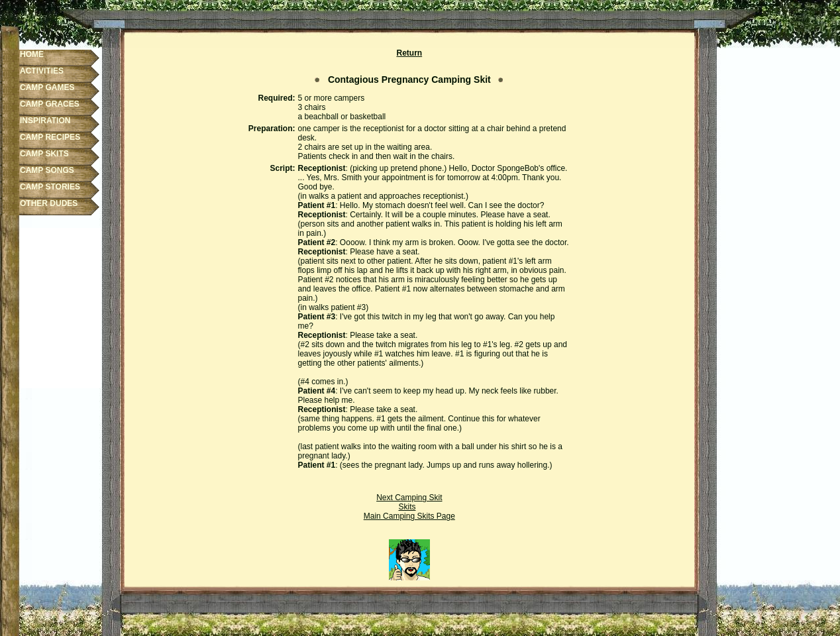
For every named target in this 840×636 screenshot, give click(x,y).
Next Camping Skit (409, 498)
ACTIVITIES (42, 71)
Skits (407, 507)
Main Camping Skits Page (409, 516)
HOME (32, 54)
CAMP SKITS (44, 154)
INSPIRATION (45, 121)
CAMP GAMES (47, 87)
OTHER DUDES (49, 203)
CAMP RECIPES (50, 137)
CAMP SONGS (47, 170)
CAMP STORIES (50, 187)
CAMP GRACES (50, 104)
